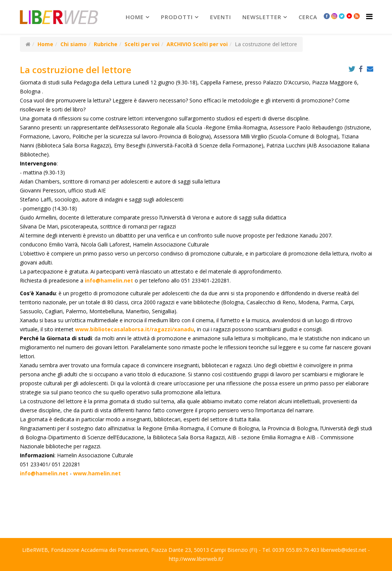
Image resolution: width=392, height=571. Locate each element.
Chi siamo (74, 44)
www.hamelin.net (97, 473)
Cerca (308, 17)
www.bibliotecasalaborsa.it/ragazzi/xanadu (134, 329)
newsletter (262, 17)
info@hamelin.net (109, 280)
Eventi (221, 17)
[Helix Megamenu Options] (369, 16)
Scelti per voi (142, 44)
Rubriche (106, 44)
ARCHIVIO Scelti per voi (197, 44)
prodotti (177, 17)
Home (135, 17)
